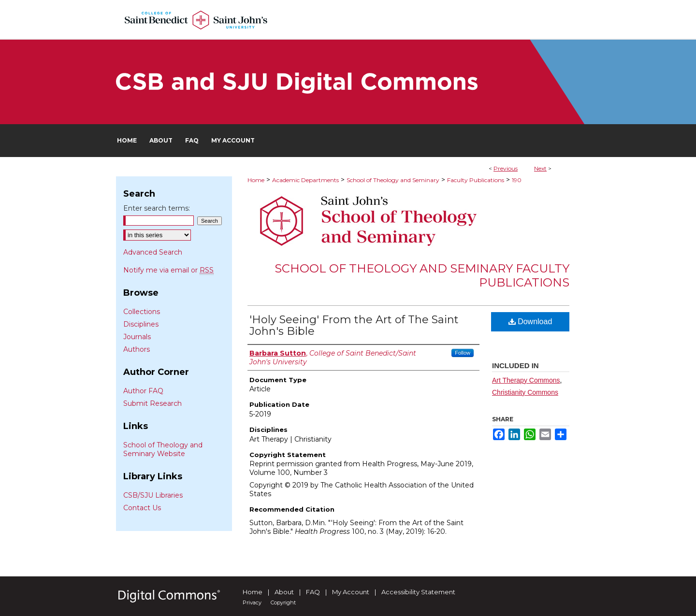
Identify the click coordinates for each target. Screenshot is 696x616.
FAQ (313, 592)
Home (256, 180)
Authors (137, 349)
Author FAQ (143, 391)
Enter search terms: (157, 208)
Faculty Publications (476, 180)
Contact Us (142, 508)
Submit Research (152, 403)
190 (517, 180)
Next (540, 168)
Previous (506, 168)
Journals (137, 337)
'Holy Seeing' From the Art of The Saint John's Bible (354, 325)
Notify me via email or (168, 270)
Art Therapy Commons (526, 380)
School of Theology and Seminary (393, 180)
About (284, 592)
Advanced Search (153, 252)
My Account (351, 592)
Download (530, 322)
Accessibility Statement (418, 592)
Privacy (252, 602)
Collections (142, 312)
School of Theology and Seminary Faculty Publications (422, 275)
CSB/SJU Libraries (153, 495)
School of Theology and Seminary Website (163, 449)
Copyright (283, 602)
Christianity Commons (525, 392)
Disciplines (141, 324)
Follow (463, 353)
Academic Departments (305, 180)
